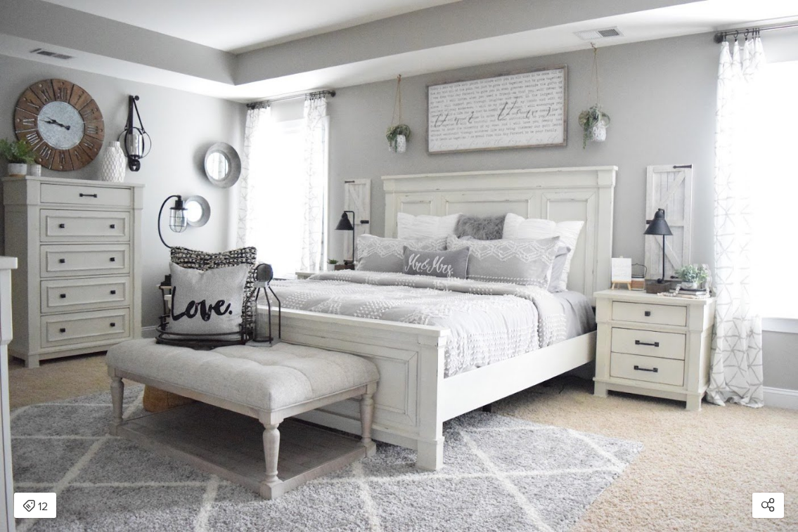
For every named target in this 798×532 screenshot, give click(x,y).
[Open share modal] (768, 505)
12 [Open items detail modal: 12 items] (35, 507)
